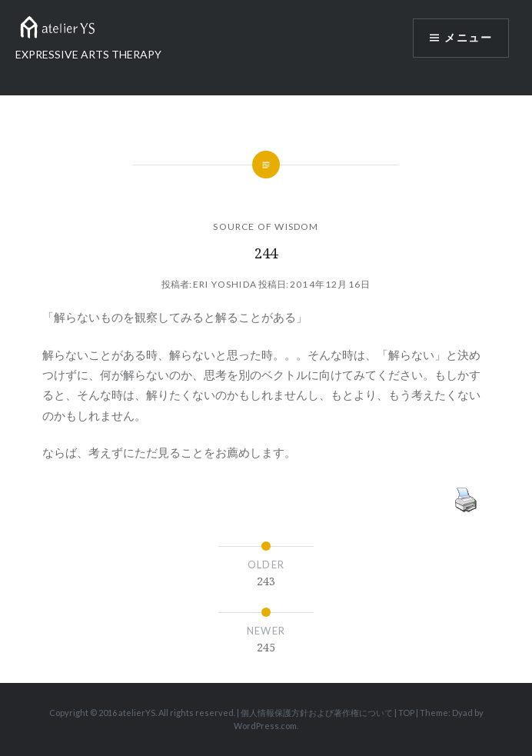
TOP (406, 713)
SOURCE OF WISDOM (266, 226)
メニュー (468, 38)
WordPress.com (265, 726)
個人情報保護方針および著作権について (317, 713)
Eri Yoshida (225, 284)
